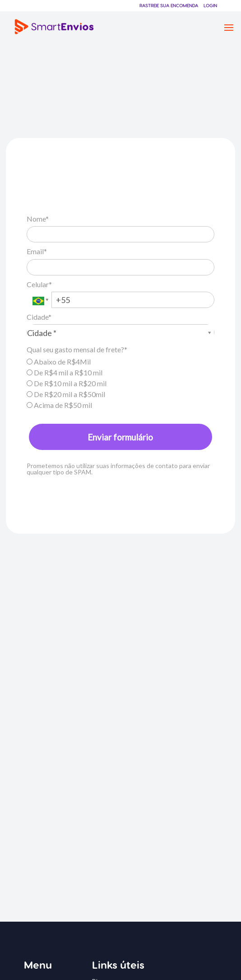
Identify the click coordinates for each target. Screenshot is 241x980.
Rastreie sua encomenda (169, 5)
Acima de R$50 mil (59, 405)
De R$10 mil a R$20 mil (67, 383)
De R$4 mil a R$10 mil (65, 372)
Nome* (38, 219)
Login (210, 5)
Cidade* (39, 317)
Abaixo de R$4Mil (59, 362)
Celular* (39, 284)
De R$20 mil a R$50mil (66, 394)
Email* (37, 251)
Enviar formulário (120, 437)
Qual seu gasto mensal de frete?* (77, 349)
